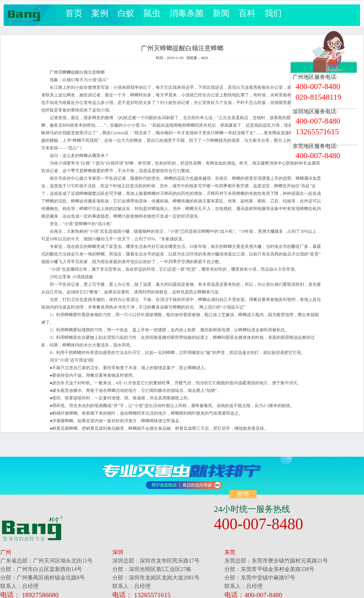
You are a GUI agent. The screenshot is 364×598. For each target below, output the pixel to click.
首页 (74, 13)
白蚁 (126, 13)
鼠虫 (152, 13)
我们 (273, 13)
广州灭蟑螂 (60, 72)
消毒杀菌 (187, 13)
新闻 (221, 13)
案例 (100, 13)
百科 (247, 13)
